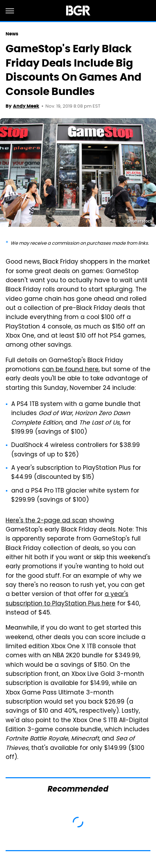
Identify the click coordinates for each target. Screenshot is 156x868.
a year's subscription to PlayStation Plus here (67, 599)
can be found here (70, 370)
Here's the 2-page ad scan (46, 521)
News (12, 34)
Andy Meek (26, 106)
